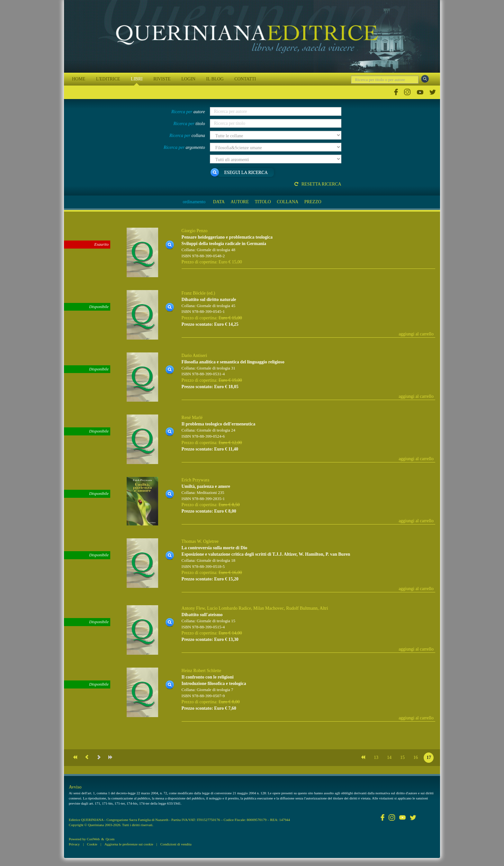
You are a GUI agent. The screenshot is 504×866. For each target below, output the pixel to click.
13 (376, 757)
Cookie (92, 844)
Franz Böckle (194, 293)
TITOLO (263, 202)
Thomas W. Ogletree (200, 541)
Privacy (74, 844)
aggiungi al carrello (416, 334)
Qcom (110, 839)
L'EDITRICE (108, 79)
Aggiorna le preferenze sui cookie (129, 844)
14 (389, 757)
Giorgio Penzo (195, 231)
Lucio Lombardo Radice (229, 608)
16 (416, 757)
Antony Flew (193, 608)
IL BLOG (215, 79)
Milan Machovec (269, 608)
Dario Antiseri (194, 356)
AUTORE (240, 202)
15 (402, 757)
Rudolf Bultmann (302, 608)
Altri (324, 608)
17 (429, 757)
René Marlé (192, 418)
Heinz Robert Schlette (202, 671)
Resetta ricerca (318, 184)
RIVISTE (162, 79)
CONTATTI (245, 79)
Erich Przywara (196, 480)
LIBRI (137, 79)
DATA (219, 202)
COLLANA (288, 202)
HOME (79, 79)
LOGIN (188, 79)
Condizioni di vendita (176, 844)
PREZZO (313, 202)
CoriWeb (93, 839)
